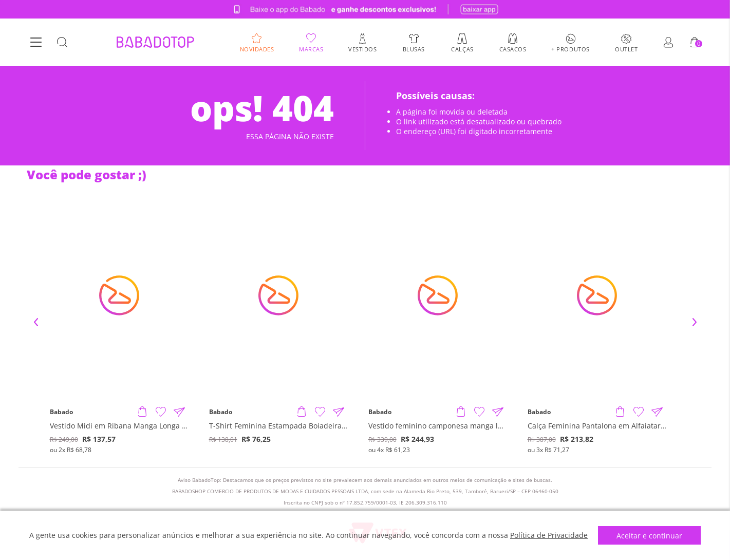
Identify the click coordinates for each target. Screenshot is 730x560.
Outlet (626, 49)
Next (695, 322)
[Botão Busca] (62, 43)
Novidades (257, 49)
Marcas (311, 49)
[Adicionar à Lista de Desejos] (161, 412)
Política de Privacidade (549, 535)
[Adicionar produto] (142, 412)
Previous (36, 322)
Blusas (414, 49)
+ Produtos (570, 49)
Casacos (513, 49)
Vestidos (362, 49)
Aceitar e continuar (649, 536)
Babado (61, 412)
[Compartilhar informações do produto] (179, 412)
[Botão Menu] (36, 43)
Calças (462, 49)
